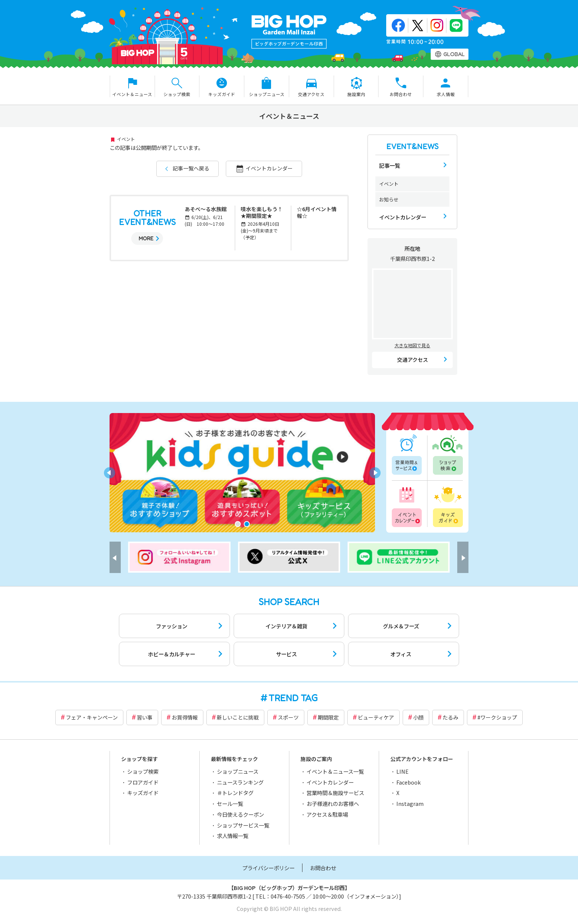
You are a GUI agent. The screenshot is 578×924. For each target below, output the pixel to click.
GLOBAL (454, 54)
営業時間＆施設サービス (335, 793)
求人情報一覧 (233, 836)
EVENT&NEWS (412, 147)
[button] (238, 524)
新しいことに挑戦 (238, 717)
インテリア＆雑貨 (286, 626)
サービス (286, 654)
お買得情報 (185, 717)
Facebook (408, 782)
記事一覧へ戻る (191, 168)
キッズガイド (447, 506)
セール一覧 (230, 803)
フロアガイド (143, 782)
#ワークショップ (497, 717)
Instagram (410, 803)
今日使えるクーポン (240, 814)
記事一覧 (390, 165)
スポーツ (288, 717)
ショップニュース (238, 771)
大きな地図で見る (412, 345)
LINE (402, 771)
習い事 (145, 717)
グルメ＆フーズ (401, 626)
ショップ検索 (447, 455)
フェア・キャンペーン (92, 717)
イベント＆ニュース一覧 (335, 771)
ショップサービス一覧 (243, 825)
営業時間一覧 (408, 455)
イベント (389, 184)
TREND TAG (293, 698)
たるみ (451, 717)
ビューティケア (376, 717)
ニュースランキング (240, 782)
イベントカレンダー (269, 168)
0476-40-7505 (288, 896)
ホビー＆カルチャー (172, 654)
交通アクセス (413, 360)
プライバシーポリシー (268, 868)
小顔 (418, 717)
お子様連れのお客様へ (333, 803)
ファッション (172, 626)
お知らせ (389, 199)
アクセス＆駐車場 (327, 814)
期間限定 (328, 717)
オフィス (401, 654)
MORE (146, 238)
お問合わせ (323, 868)
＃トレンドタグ (235, 793)
